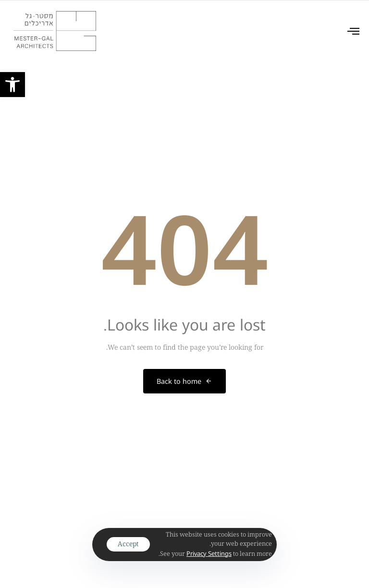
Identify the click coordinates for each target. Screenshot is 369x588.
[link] (12, 85)
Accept (128, 544)
